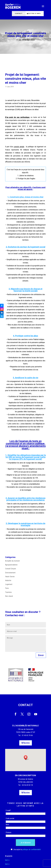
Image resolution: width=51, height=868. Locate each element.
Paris (7, 588)
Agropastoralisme (11, 565)
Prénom (9, 832)
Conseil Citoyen (11, 569)
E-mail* (8, 810)
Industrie (8, 580)
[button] (26, 758)
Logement (9, 584)
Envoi (41, 655)
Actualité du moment (12, 561)
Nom (7, 825)
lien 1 (7, 860)
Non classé (31, 40)
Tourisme (8, 592)
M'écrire (26, 743)
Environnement (10, 573)
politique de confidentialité (31, 849)
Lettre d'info (35, 13)
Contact (19, 13)
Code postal (10, 818)
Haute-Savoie (10, 577)
